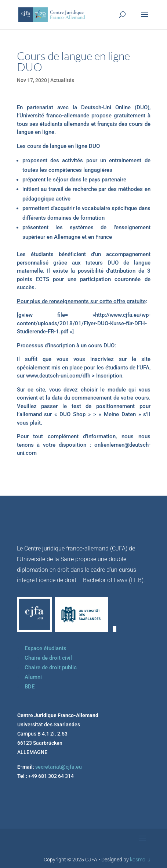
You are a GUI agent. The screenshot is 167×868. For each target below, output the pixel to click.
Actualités (62, 80)
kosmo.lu (140, 860)
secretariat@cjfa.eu (59, 767)
